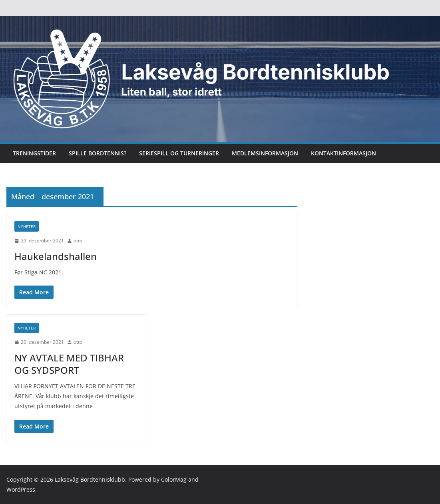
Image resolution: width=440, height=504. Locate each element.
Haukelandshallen (56, 256)
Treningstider (34, 153)
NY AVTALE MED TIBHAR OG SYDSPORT (69, 364)
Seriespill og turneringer (179, 153)
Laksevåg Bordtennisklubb (90, 479)
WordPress (21, 489)
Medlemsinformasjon (265, 153)
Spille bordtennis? (98, 153)
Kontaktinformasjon (343, 153)
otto (78, 241)
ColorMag (174, 479)
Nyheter (27, 226)
